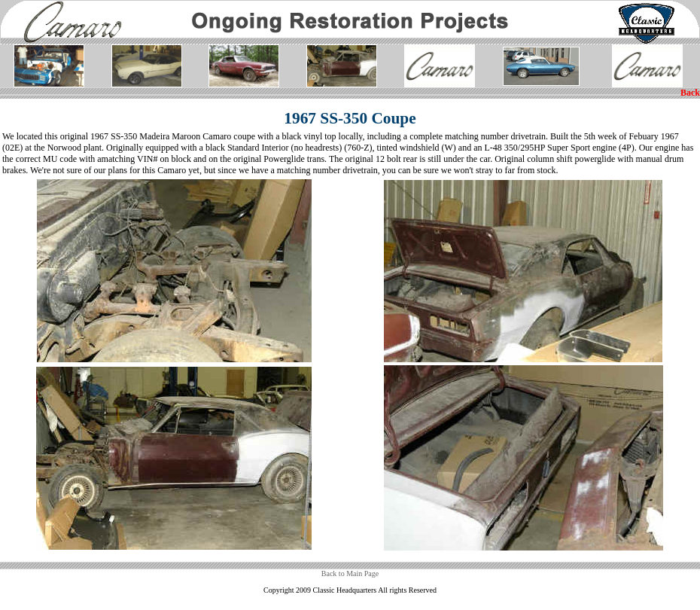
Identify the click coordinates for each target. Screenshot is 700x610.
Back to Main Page (350, 573)
